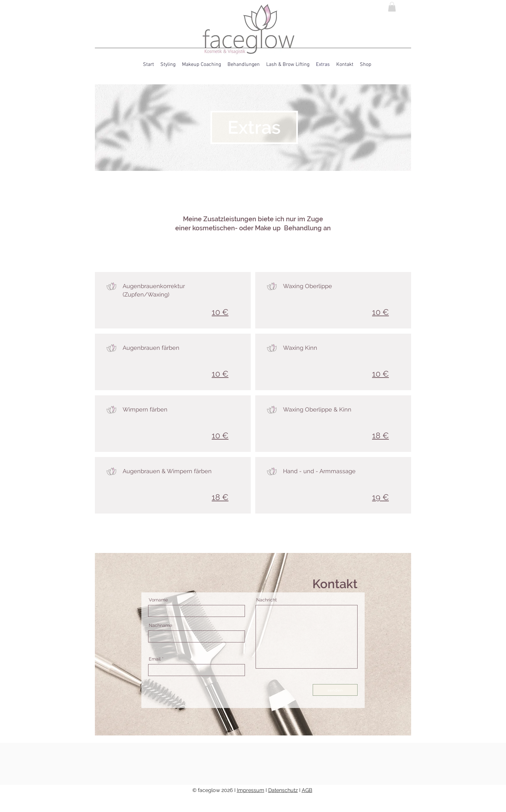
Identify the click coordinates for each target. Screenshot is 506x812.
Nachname (160, 625)
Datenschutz (283, 790)
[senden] (335, 690)
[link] (392, 7)
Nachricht (267, 600)
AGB (307, 790)
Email (155, 659)
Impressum (251, 790)
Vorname (158, 600)
